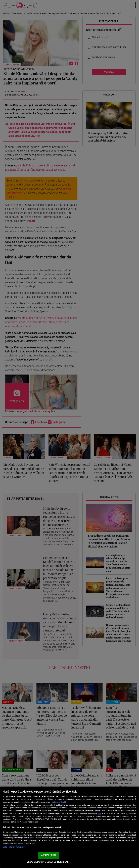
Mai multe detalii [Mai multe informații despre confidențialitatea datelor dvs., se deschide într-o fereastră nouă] (59, 802)
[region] (69, 827)
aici (99, 813)
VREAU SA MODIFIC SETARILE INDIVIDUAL (48, 862)
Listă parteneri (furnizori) (13, 847)
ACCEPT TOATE (49, 855)
